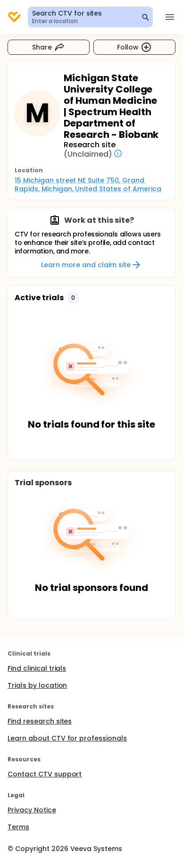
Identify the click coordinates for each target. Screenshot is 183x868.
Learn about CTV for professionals (67, 738)
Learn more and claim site (91, 265)
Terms (18, 827)
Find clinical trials (37, 668)
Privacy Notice (32, 810)
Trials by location (37, 685)
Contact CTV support (45, 774)
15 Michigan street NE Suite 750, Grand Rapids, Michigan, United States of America (88, 185)
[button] (73, 298)
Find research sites (40, 721)
